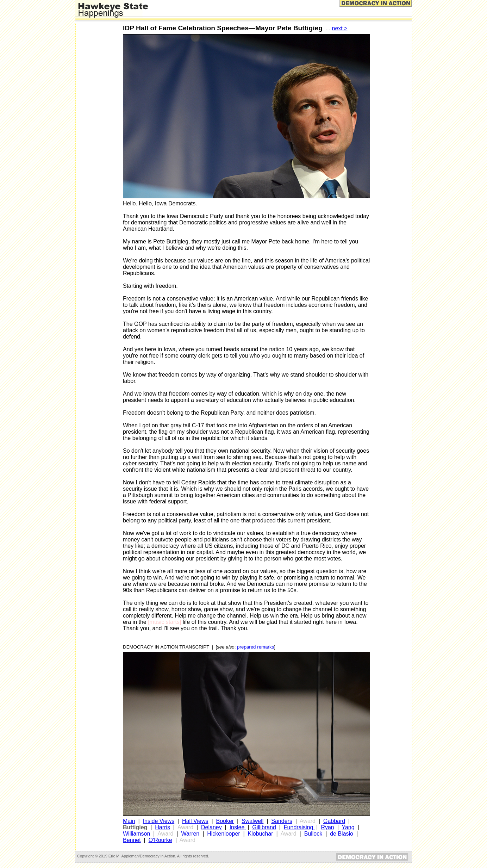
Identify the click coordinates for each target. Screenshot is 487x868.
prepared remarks (255, 647)
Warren (190, 834)
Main (129, 821)
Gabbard (334, 821)
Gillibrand (264, 827)
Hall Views (195, 821)
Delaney (211, 827)
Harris (163, 827)
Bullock (313, 834)
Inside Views (159, 821)
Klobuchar (261, 834)
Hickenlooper (223, 834)
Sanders (282, 821)
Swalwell (252, 821)
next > (340, 28)
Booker (225, 821)
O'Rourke (160, 840)
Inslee (237, 827)
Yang (348, 827)
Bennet (132, 840)
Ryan (327, 827)
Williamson (136, 834)
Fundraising (299, 827)
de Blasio (342, 834)
